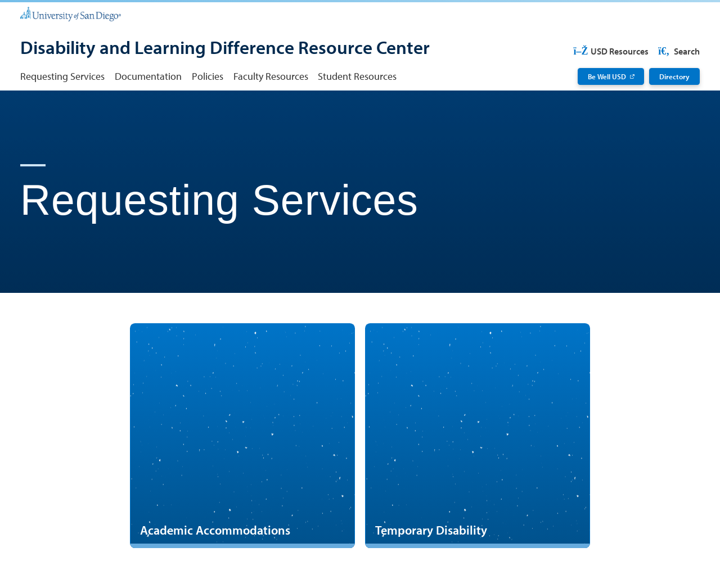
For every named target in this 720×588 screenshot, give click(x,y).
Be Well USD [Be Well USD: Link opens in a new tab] (607, 76)
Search (678, 51)
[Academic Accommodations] (242, 436)
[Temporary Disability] (478, 436)
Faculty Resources (271, 76)
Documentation (148, 76)
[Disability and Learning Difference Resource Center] (225, 49)
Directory (674, 76)
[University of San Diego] (71, 13)
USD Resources (611, 51)
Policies (208, 76)
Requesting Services (62, 76)
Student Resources (357, 76)
